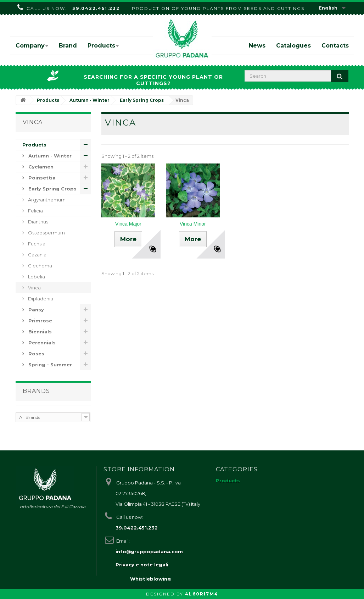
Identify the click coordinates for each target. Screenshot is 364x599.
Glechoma (40, 266)
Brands (36, 391)
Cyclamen (40, 167)
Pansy (35, 310)
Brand (68, 46)
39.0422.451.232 (96, 8)
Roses (36, 354)
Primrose (40, 321)
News (257, 46)
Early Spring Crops (52, 189)
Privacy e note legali (142, 565)
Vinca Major (128, 224)
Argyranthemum (46, 200)
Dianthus (38, 222)
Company (32, 46)
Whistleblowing (150, 579)
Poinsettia (41, 178)
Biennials (39, 332)
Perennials (41, 343)
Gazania (37, 255)
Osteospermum (46, 233)
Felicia (35, 211)
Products (103, 46)
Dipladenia (40, 299)
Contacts (335, 46)
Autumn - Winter (49, 156)
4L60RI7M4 (202, 594)
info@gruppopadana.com (149, 551)
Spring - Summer (49, 365)
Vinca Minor (193, 224)
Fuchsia (36, 244)
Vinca (34, 288)
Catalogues (293, 46)
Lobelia (36, 277)
